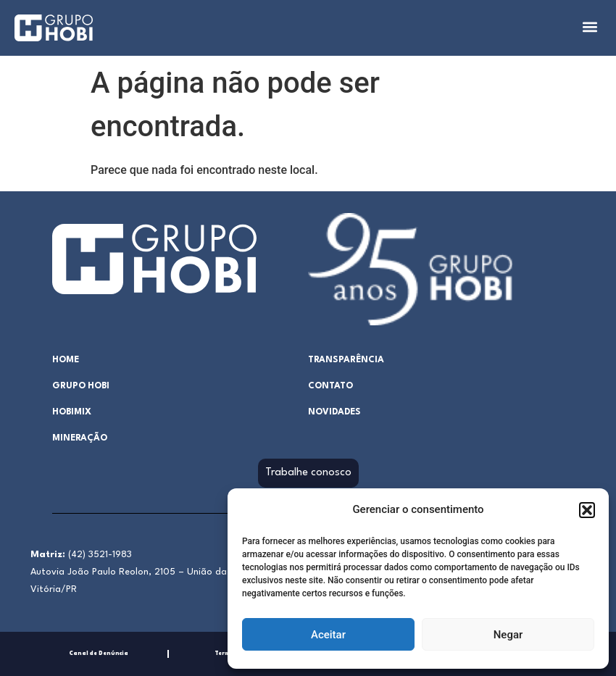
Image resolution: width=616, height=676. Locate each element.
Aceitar (328, 635)
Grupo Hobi (81, 386)
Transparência (346, 360)
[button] (587, 510)
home (66, 360)
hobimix (72, 412)
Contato (330, 386)
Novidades (334, 412)
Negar (508, 635)
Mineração (80, 438)
